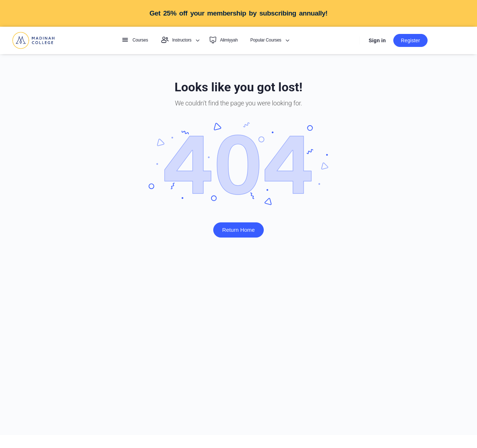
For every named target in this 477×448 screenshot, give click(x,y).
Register (410, 40)
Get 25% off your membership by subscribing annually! (238, 13)
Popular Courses (266, 40)
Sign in (377, 40)
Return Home (238, 230)
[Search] (351, 41)
